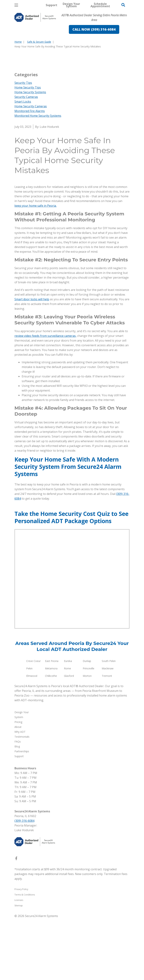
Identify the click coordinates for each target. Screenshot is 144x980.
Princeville (89, 730)
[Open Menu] (16, 5)
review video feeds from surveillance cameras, (45, 398)
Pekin (29, 730)
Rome (67, 730)
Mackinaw (108, 730)
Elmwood (32, 738)
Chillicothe (51, 738)
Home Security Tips (28, 149)
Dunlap (87, 723)
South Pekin (109, 723)
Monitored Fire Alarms (30, 173)
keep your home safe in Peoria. (36, 267)
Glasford (69, 738)
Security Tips (23, 144)
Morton (87, 738)
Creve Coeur (33, 723)
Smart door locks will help (32, 361)
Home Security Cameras (31, 168)
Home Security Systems (30, 154)
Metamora (51, 730)
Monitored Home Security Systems (38, 177)
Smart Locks (23, 163)
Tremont (107, 738)
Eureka (68, 723)
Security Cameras (26, 159)
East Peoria (52, 723)
